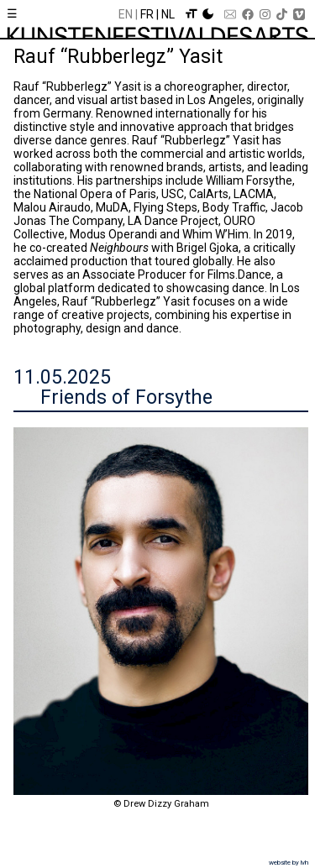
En (126, 14)
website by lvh (289, 863)
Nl (168, 14)
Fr (147, 14)
